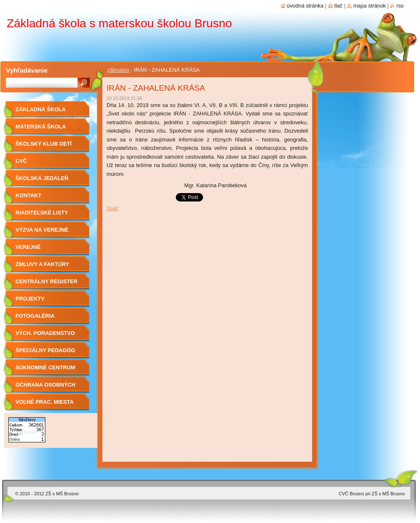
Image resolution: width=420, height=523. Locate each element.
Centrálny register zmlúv (47, 284)
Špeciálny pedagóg (45, 350)
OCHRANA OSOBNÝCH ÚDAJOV (45, 388)
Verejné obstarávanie (37, 250)
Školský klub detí (44, 144)
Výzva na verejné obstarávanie (42, 233)
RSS (400, 6)
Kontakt (29, 195)
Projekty (30, 299)
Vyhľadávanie (27, 70)
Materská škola (41, 127)
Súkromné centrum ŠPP (45, 370)
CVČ (21, 161)
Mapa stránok (370, 6)
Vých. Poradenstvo (45, 333)
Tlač (339, 6)
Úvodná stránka (305, 6)
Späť (112, 208)
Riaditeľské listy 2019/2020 (42, 216)
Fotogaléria (35, 316)
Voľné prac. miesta (44, 402)
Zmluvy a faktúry (42, 264)
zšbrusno (118, 70)
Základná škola (40, 109)
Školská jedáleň (42, 178)
